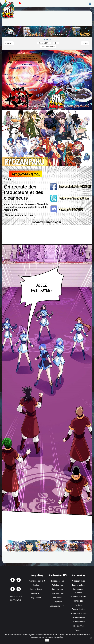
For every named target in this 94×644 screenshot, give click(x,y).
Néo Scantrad (78, 626)
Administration (36, 593)
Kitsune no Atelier (78, 618)
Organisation (36, 598)
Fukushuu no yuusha (78, 597)
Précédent (9, 43)
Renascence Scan (58, 581)
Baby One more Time (58, 606)
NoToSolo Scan (58, 585)
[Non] (91, 638)
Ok (47, 640)
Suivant (85, 43)
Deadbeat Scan (58, 589)
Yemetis (78, 630)
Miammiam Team (78, 581)
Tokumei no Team (78, 585)
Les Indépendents (78, 622)
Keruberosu (78, 601)
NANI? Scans (58, 598)
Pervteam (78, 605)
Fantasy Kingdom (78, 609)
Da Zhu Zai (47, 40)
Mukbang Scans (58, 593)
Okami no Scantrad (78, 613)
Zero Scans (58, 602)
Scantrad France (36, 589)
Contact (36, 585)
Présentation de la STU (36, 581)
